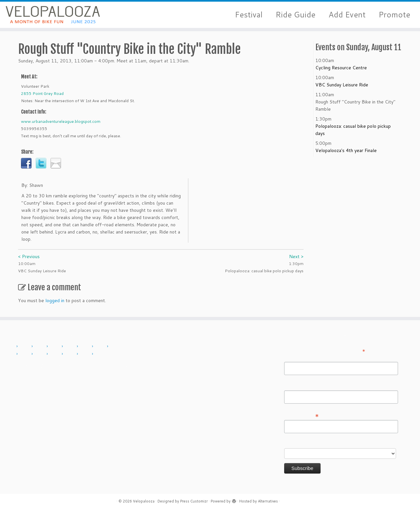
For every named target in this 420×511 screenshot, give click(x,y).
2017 (26, 354)
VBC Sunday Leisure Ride (342, 85)
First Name (296, 357)
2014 (86, 346)
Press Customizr (194, 501)
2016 (116, 346)
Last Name (295, 386)
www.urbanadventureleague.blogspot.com (61, 121)
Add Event (347, 15)
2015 (101, 346)
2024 (101, 354)
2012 (56, 346)
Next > (296, 256)
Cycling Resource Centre (341, 68)
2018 (41, 354)
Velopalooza (144, 501)
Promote (394, 15)
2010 (26, 346)
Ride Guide (295, 15)
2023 (86, 354)
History (117, 366)
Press (81, 377)
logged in (55, 300)
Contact (90, 366)
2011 (41, 346)
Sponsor (55, 377)
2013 (71, 346)
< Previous (29, 256)
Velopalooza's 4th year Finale (346, 150)
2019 (56, 354)
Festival (249, 15)
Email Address (302, 415)
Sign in (104, 377)
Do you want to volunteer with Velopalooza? (331, 444)
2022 (71, 354)
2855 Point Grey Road (42, 93)
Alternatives (268, 501)
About (66, 366)
